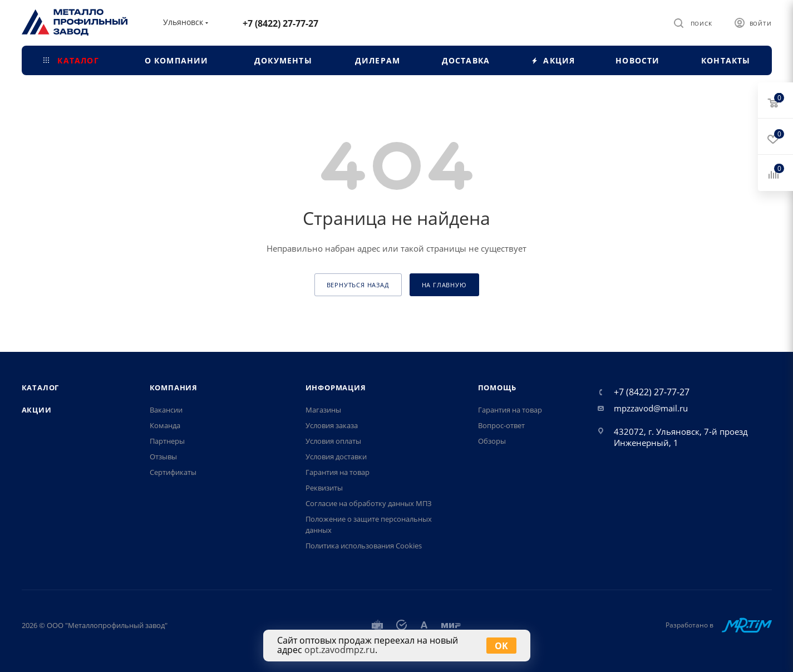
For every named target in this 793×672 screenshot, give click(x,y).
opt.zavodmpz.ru (340, 650)
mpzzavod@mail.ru (651, 408)
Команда (165, 425)
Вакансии (166, 410)
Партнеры (167, 441)
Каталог (41, 387)
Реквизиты (324, 488)
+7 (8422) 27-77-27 (280, 23)
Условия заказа (332, 425)
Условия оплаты (333, 441)
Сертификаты (173, 472)
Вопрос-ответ (501, 425)
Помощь (497, 387)
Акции (37, 410)
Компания (174, 387)
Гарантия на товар (338, 472)
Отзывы (163, 457)
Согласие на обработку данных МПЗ (369, 503)
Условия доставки (336, 457)
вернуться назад (358, 285)
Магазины (323, 410)
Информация (336, 387)
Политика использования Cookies (364, 546)
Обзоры (492, 441)
